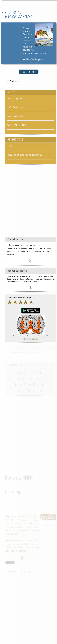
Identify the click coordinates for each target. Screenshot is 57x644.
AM (30, 339)
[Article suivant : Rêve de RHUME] (28, 572)
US (37, 339)
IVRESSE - (11, 520)
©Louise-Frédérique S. (21, 336)
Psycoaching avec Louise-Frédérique (25, 155)
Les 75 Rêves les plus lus (17, 107)
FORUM (11, 146)
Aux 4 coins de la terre (16, 125)
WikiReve (14, 81)
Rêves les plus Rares (15, 116)
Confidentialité (43, 336)
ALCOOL (48, 524)
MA (27, 339)
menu (28, 72)
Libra (34, 339)
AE (24, 339)
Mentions (34, 336)
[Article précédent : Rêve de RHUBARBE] (13, 572)
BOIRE (33, 516)
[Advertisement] (28, 203)
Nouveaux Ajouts (14, 98)
